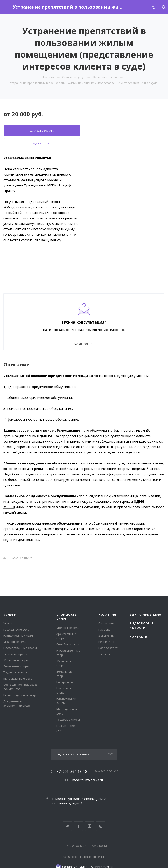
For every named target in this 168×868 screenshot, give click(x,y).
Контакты (139, 636)
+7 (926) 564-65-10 (72, 772)
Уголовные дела (15, 642)
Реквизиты (106, 642)
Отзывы (104, 654)
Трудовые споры (15, 672)
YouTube (101, 826)
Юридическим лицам (18, 636)
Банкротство (66, 682)
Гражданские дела (16, 629)
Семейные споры (68, 644)
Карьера (105, 629)
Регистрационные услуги (21, 695)
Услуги (10, 615)
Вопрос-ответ (108, 648)
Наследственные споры (20, 648)
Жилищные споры (16, 660)
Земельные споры (16, 666)
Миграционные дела (18, 678)
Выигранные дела (145, 615)
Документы (106, 636)
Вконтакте (67, 826)
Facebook (78, 826)
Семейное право (15, 654)
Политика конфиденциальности (84, 846)
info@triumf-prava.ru (87, 780)
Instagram (90, 826)
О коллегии (106, 623)
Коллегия (107, 615)
